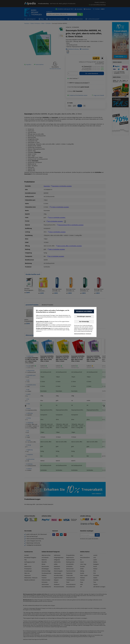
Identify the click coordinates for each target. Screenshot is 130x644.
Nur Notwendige (84, 322)
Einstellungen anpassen (84, 316)
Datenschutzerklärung (80, 334)
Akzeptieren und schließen (84, 311)
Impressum (88, 334)
